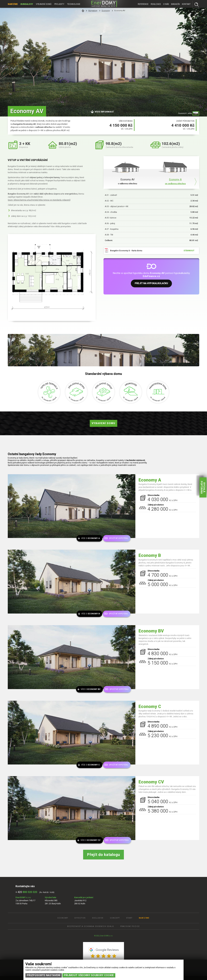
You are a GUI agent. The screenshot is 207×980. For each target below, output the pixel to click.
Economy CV (151, 782)
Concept (115, 918)
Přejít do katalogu (103, 855)
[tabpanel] (103, 58)
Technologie (74, 4)
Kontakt (186, 4)
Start (129, 918)
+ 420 (26, 892)
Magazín (175, 4)
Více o (91, 538)
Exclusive (98, 918)
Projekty (60, 4)
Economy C (150, 707)
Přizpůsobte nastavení (44, 975)
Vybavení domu (103, 423)
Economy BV (151, 631)
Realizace (156, 4)
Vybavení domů (44, 4)
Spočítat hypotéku (119, 538)
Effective (80, 918)
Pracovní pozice (130, 926)
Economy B (150, 555)
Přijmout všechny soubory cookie (89, 975)
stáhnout (189, 251)
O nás (166, 4)
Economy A (150, 480)
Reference (143, 4)
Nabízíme (13, 4)
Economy (106, 11)
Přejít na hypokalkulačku (151, 284)
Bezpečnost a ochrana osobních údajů (91, 926)
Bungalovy (27, 4)
